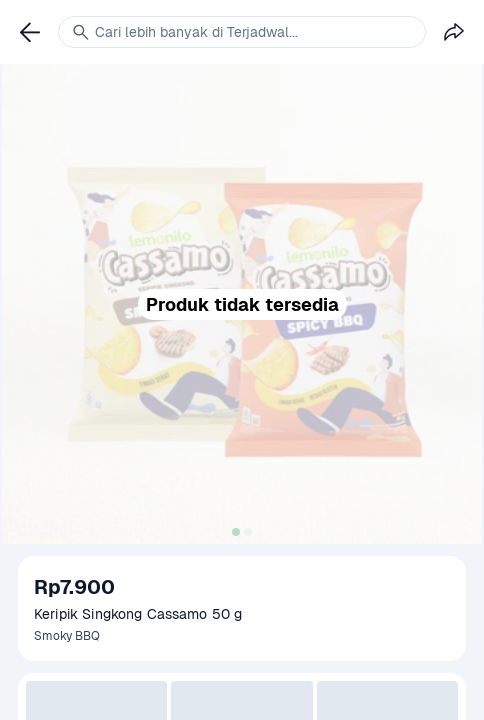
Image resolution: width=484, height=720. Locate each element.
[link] (30, 32)
